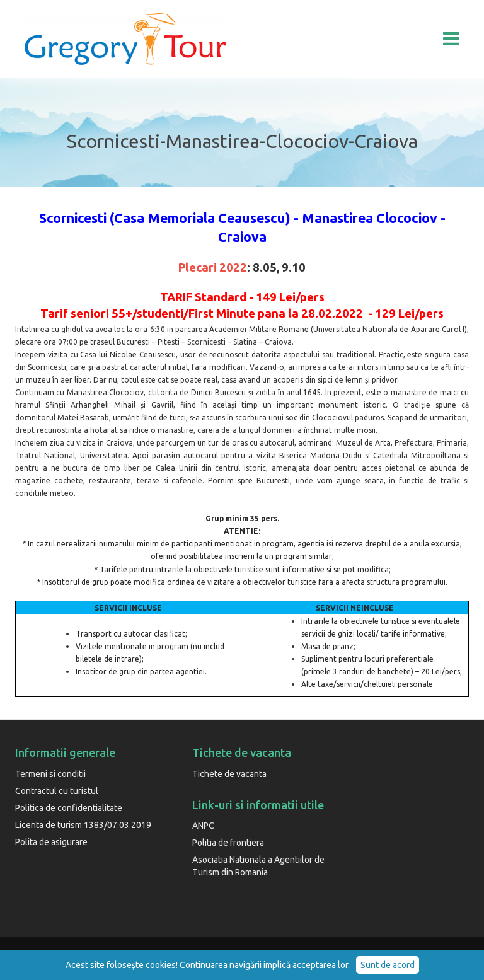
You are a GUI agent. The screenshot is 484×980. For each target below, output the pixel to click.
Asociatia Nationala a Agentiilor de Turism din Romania (258, 866)
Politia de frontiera (228, 843)
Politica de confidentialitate (69, 808)
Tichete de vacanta (229, 774)
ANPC (203, 826)
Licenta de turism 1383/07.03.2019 (83, 825)
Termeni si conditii (50, 774)
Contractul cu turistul (57, 791)
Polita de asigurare (51, 842)
